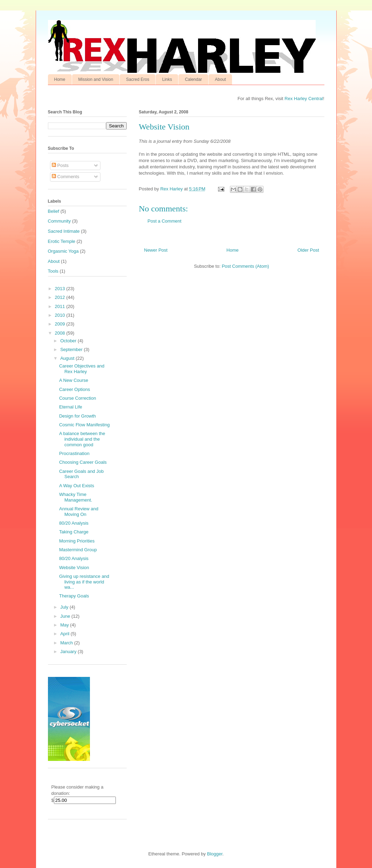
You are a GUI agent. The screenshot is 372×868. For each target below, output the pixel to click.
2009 (61, 324)
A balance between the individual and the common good (82, 439)
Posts (60, 165)
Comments (65, 177)
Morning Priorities (77, 541)
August (68, 358)
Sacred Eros (138, 79)
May (65, 625)
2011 (61, 306)
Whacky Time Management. (76, 497)
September (72, 349)
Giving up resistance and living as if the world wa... (84, 582)
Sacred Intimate (64, 231)
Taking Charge (74, 532)
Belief (54, 211)
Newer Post (156, 250)
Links (167, 79)
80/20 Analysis (74, 523)
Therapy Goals (74, 596)
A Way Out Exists (77, 486)
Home (60, 79)
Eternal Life (71, 407)
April (65, 634)
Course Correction (78, 398)
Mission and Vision (96, 79)
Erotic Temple (62, 241)
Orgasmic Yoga (63, 251)
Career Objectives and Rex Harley (82, 369)
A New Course (74, 380)
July (65, 607)
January (69, 652)
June (66, 616)
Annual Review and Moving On (79, 512)
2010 (61, 315)
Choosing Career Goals (83, 462)
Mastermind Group (78, 550)
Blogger (215, 854)
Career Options (75, 389)
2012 (61, 297)
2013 (61, 289)
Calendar (193, 79)
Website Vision (74, 568)
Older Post (308, 250)
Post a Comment (165, 221)
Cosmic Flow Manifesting (85, 425)
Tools (53, 271)
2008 (61, 333)
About (220, 79)
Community (59, 221)
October (69, 341)
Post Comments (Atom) (245, 266)
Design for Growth (78, 416)
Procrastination (74, 453)
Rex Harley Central (304, 99)
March (67, 643)
